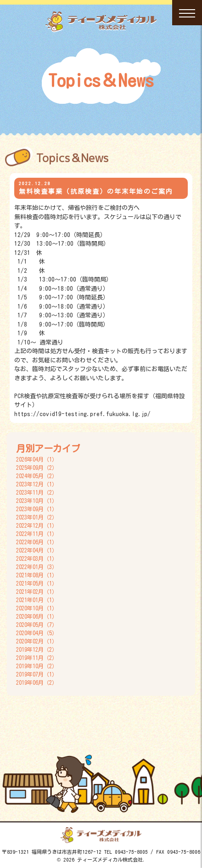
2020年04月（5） (37, 633)
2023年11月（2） (37, 492)
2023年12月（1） (37, 484)
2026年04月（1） (37, 459)
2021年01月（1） (37, 600)
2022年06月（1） (37, 542)
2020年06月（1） (37, 616)
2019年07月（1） (37, 674)
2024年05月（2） (37, 476)
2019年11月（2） (37, 658)
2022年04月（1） (37, 550)
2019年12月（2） (37, 649)
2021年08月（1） (37, 575)
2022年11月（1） (37, 534)
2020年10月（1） (37, 608)
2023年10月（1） (37, 501)
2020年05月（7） (37, 625)
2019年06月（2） (37, 682)
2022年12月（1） (37, 525)
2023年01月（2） (37, 517)
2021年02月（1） (37, 592)
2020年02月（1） (37, 641)
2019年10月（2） (37, 666)
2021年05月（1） (37, 583)
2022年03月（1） (37, 558)
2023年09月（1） (37, 509)
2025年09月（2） (37, 468)
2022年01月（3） (37, 567)
